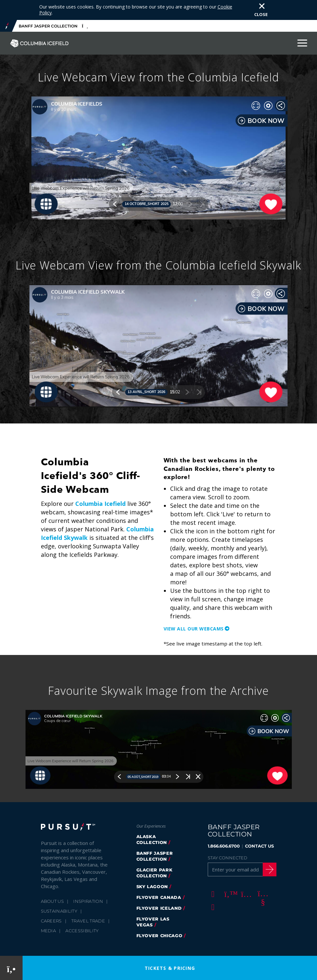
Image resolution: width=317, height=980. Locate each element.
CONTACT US (259, 826)
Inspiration (88, 881)
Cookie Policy (132, 939)
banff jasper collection (155, 836)
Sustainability (59, 891)
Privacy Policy (95, 939)
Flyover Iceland (159, 888)
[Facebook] (212, 874)
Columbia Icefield (100, 484)
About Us (53, 881)
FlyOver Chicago (159, 916)
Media (49, 911)
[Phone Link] (11, 968)
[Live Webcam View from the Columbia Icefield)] (158, 138)
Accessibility (82, 911)
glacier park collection (155, 853)
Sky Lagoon (152, 867)
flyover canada (159, 877)
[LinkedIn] (212, 887)
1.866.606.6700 (224, 826)
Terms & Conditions (175, 939)
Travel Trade (88, 901)
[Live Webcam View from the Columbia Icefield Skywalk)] (158, 326)
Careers (51, 901)
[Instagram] (245, 874)
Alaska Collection (152, 819)
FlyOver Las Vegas (153, 902)
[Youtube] (262, 874)
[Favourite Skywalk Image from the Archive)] (159, 730)
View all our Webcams (194, 609)
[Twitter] (229, 874)
